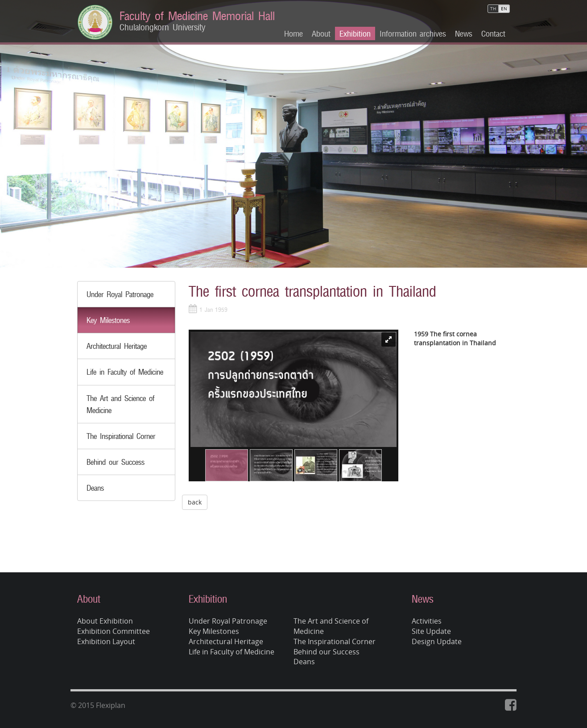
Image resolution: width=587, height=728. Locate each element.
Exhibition (355, 33)
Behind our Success (116, 462)
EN (504, 9)
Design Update (437, 641)
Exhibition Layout (106, 641)
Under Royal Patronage (120, 294)
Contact (493, 33)
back (195, 502)
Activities (427, 621)
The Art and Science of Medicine (331, 626)
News (464, 33)
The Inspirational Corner (121, 436)
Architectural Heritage (117, 346)
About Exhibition (105, 621)
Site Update (431, 631)
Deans (95, 488)
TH (493, 9)
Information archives (413, 33)
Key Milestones (108, 320)
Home (293, 33)
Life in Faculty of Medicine (125, 372)
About (321, 33)
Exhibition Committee (114, 631)
